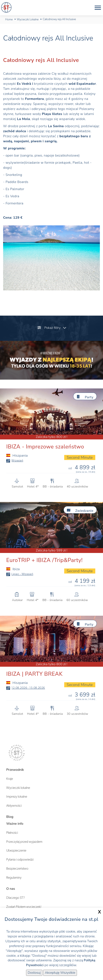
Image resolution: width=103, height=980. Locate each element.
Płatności (12, 833)
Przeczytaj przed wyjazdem (24, 842)
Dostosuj (34, 973)
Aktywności (14, 806)
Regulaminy (14, 878)
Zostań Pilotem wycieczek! (24, 907)
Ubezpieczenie (16, 851)
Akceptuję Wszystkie (60, 973)
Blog (10, 817)
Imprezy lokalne (17, 797)
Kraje (10, 779)
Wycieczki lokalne (18, 788)
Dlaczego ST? (15, 898)
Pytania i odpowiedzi (20, 860)
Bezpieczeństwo (17, 869)
